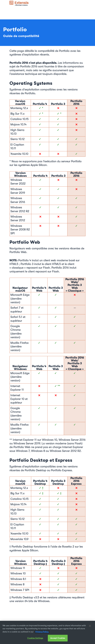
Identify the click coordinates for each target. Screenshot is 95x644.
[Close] (90, 627)
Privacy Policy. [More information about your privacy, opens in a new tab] (42, 633)
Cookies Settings (35, 639)
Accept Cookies (58, 639)
